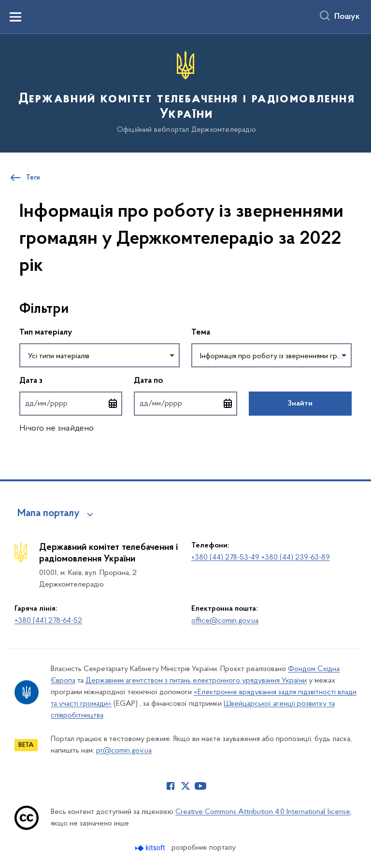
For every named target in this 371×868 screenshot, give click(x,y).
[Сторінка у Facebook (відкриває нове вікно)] (171, 786)
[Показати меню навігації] (15, 17)
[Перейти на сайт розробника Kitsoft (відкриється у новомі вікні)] (151, 848)
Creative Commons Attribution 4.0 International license (263, 812)
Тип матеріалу (46, 333)
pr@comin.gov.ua (124, 751)
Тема (201, 333)
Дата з (71, 380)
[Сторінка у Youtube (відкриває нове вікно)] (200, 786)
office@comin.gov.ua (225, 621)
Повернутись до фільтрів (20, 422)
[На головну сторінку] (185, 92)
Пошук (347, 17)
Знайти (300, 404)
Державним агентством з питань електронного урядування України (196, 681)
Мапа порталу (49, 514)
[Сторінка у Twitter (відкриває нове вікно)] (185, 786)
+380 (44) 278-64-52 (48, 621)
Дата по (185, 380)
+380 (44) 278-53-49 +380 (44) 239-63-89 (261, 558)
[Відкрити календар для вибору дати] (113, 404)
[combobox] (100, 355)
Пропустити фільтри (20, 289)
